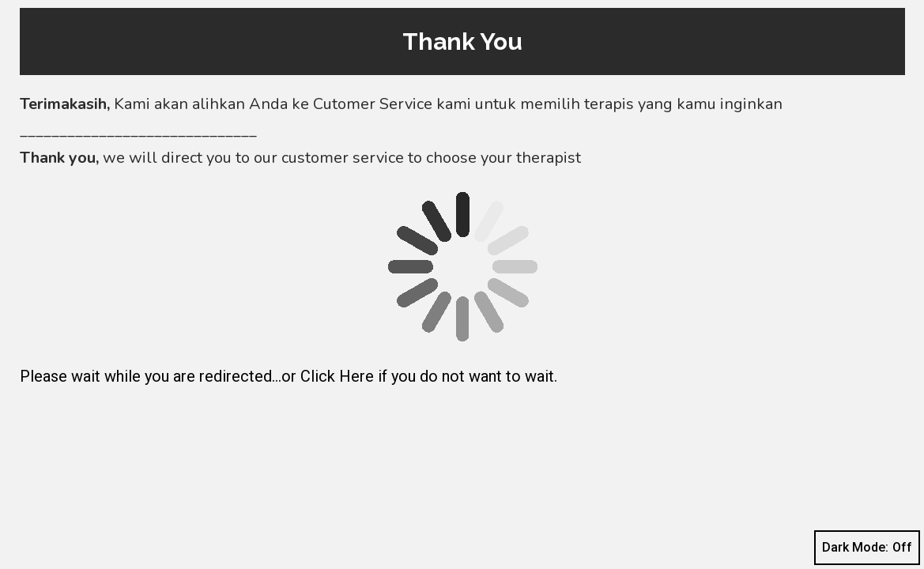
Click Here (337, 376)
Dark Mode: (867, 548)
